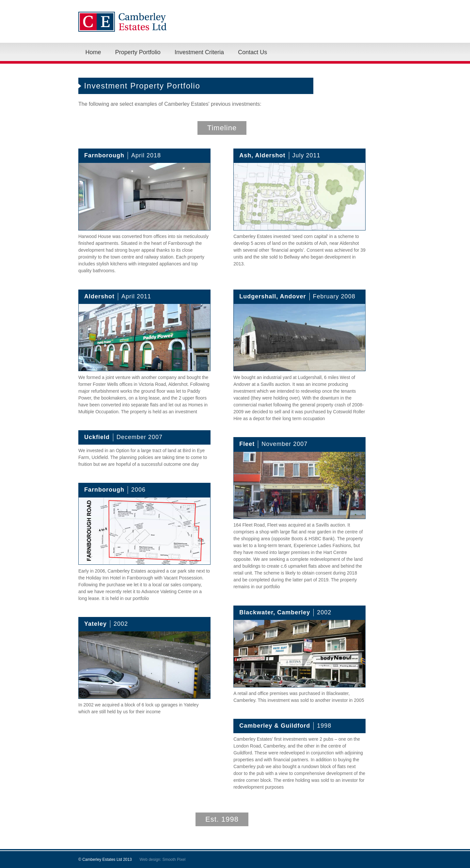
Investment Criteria (199, 52)
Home (93, 52)
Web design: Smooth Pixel (163, 860)
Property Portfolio (138, 52)
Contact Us (252, 52)
